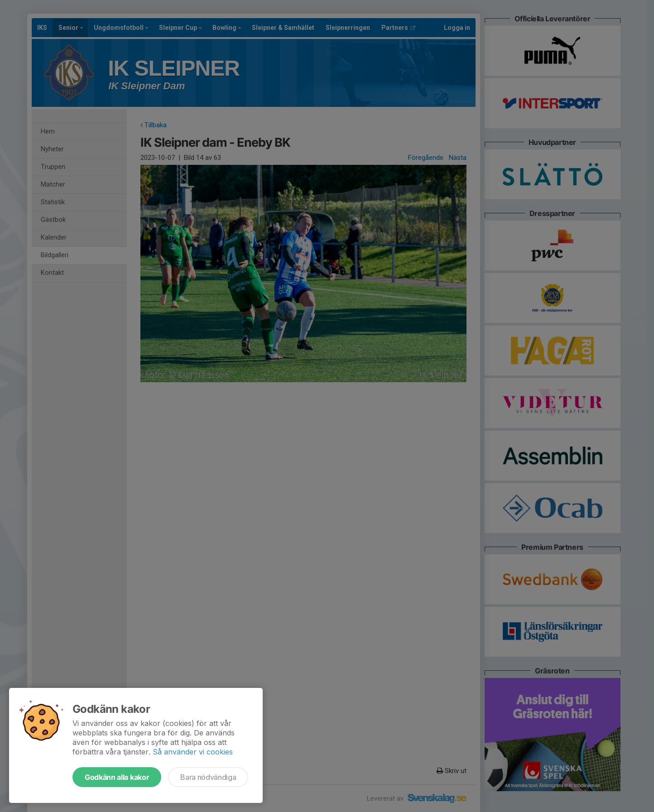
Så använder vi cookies (193, 752)
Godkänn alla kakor (117, 777)
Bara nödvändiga (208, 777)
